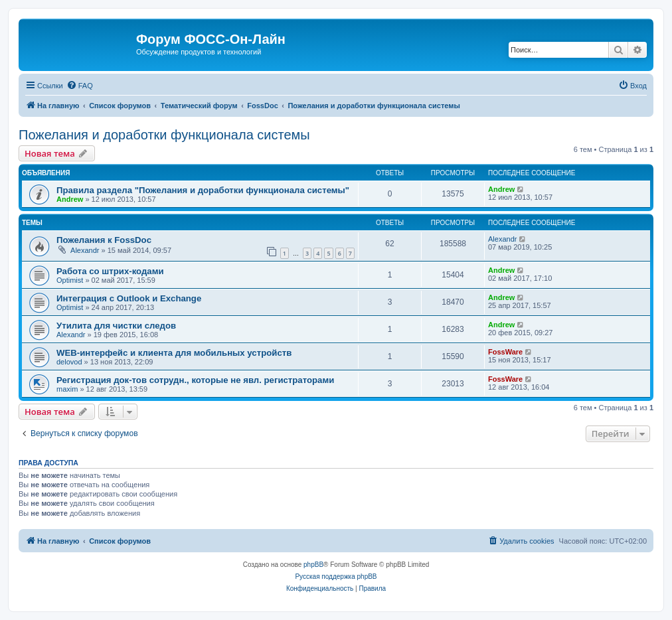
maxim (67, 389)
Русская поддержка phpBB (336, 577)
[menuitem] (80, 86)
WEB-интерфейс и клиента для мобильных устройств (174, 353)
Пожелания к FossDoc (104, 240)
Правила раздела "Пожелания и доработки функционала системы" (203, 190)
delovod (69, 362)
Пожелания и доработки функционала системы (164, 135)
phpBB (313, 565)
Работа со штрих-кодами (110, 271)
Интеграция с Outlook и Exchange (129, 298)
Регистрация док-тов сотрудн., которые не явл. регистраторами (195, 380)
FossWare (505, 352)
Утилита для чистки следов (116, 326)
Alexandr (85, 250)
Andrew (70, 199)
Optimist (70, 280)
